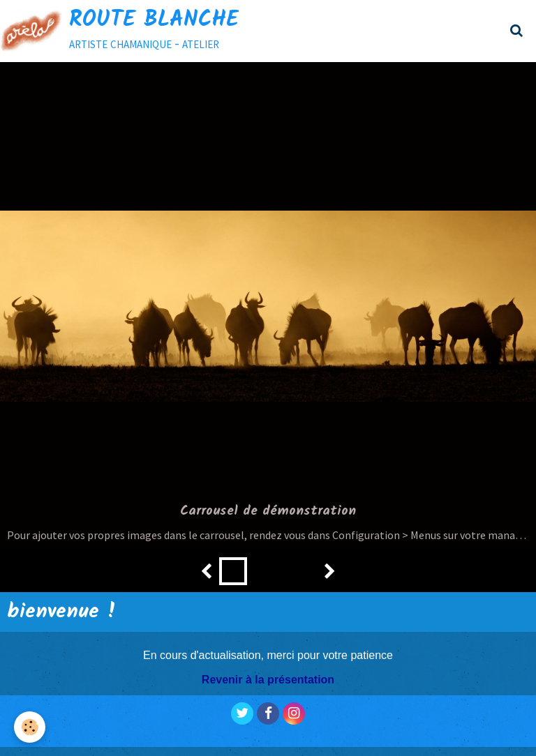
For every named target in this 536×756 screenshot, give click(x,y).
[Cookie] (30, 727)
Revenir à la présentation (268, 680)
